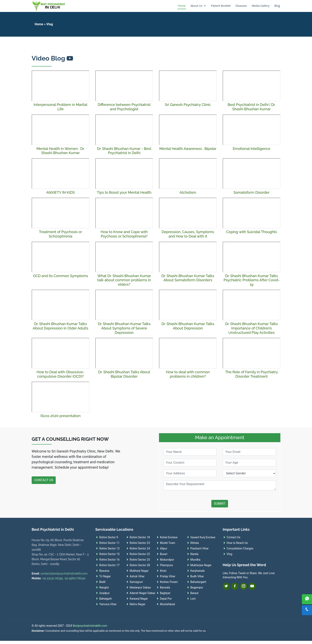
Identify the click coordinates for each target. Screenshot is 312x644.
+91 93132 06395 (53, 578)
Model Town (168, 543)
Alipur (164, 548)
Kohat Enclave (169, 537)
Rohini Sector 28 (140, 565)
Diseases (241, 6)
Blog (277, 6)
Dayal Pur (166, 599)
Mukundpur (167, 560)
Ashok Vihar (137, 576)
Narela (195, 554)
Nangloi (104, 587)
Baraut (195, 593)
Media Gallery (261, 6)
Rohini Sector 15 (109, 554)
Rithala (195, 543)
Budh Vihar (197, 576)
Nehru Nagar (138, 604)
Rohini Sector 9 (109, 537)
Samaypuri (136, 582)
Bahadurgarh (198, 582)
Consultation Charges (240, 548)
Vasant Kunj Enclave (203, 537)
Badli (102, 582)
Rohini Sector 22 (140, 554)
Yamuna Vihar (108, 604)
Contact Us (44, 480)
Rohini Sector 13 (109, 548)
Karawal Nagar (139, 599)
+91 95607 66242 (75, 578)
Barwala (165, 587)
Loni (193, 599)
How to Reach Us (237, 543)
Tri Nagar (105, 576)
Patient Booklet (221, 6)
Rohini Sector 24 (140, 548)
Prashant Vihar (200, 548)
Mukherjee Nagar (201, 565)
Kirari (163, 571)
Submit (220, 504)
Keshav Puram (169, 582)
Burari (164, 554)
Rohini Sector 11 (109, 543)
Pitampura (166, 565)
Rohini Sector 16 (109, 560)
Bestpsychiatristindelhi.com (90, 626)
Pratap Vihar (168, 576)
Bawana (104, 571)
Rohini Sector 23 (140, 543)
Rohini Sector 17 (109, 565)
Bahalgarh (106, 599)
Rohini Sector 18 (140, 537)
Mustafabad (167, 604)
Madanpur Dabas (140, 587)
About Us (196, 6)
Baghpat (165, 593)
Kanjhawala (198, 571)
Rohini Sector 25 (140, 560)
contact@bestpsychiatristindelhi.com (64, 574)
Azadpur (104, 593)
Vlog (229, 554)
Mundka (195, 560)
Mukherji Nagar (139, 571)
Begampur (197, 587)
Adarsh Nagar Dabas (143, 593)
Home (182, 6)
